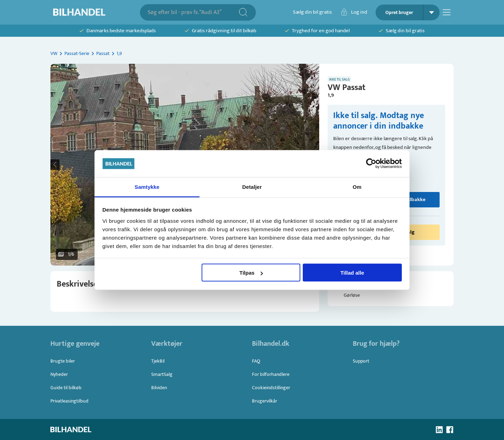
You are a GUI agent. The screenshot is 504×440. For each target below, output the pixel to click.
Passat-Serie (77, 53)
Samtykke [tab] (147, 187)
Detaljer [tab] (252, 187)
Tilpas (251, 273)
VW (54, 53)
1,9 (119, 53)
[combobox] (193, 12)
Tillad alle (352, 273)
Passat (103, 53)
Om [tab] (357, 187)
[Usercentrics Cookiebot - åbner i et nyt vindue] (371, 164)
